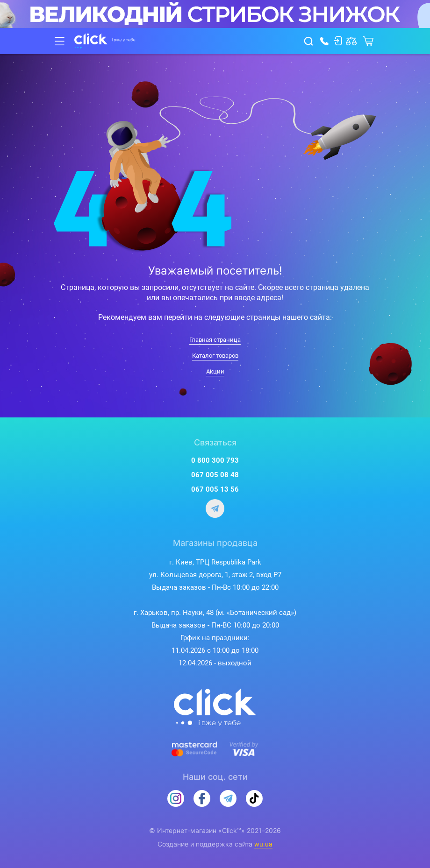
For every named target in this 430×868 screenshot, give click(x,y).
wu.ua (263, 844)
